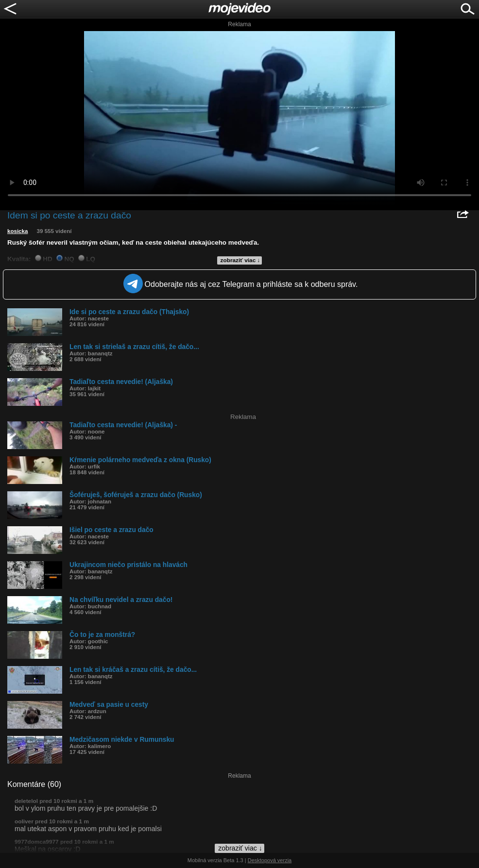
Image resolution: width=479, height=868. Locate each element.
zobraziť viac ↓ (240, 260)
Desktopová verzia (270, 860)
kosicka (17, 231)
